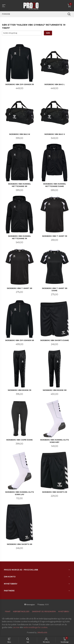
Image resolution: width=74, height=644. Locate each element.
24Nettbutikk (42, 632)
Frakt (8, 612)
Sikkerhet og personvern (44, 612)
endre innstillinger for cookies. (36, 627)
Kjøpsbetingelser (21, 612)
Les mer (16, 627)
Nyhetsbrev (64, 612)
